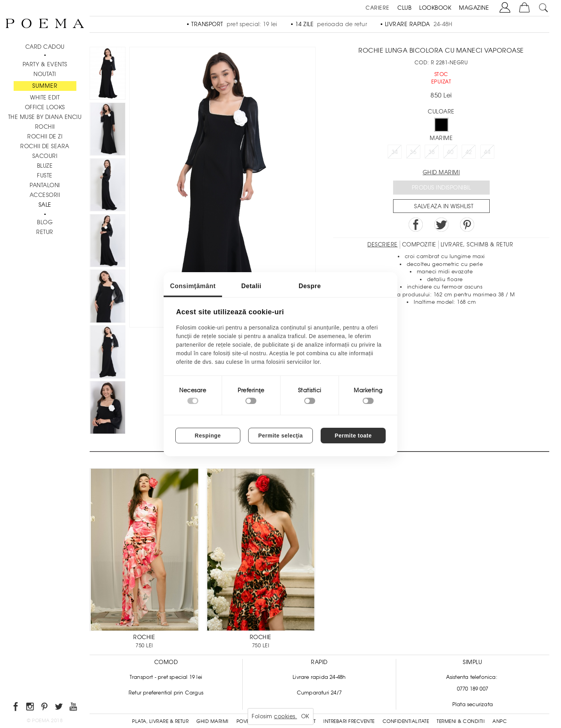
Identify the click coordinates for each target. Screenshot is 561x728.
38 (432, 152)
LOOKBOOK (435, 8)
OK (305, 716)
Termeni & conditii (461, 721)
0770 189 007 (473, 689)
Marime (441, 138)
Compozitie (419, 244)
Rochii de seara (45, 146)
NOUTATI (45, 74)
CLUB (404, 8)
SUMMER (45, 86)
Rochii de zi (45, 136)
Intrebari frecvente (349, 721)
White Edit (45, 97)
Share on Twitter (441, 225)
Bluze (45, 166)
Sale (45, 205)
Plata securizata (473, 704)
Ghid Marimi (213, 721)
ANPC (500, 721)
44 (487, 152)
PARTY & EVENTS (45, 64)
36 (413, 152)
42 (469, 152)
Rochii (45, 127)
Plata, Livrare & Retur (160, 721)
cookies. (285, 716)
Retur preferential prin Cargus (166, 693)
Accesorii (45, 195)
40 (450, 152)
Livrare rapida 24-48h (319, 677)
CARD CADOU (45, 47)
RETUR (45, 232)
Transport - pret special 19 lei (166, 677)
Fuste (45, 175)
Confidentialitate (406, 721)
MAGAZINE (474, 8)
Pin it (467, 225)
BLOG (45, 222)
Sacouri (45, 156)
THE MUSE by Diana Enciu (45, 117)
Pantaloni (45, 185)
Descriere (383, 244)
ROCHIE (144, 637)
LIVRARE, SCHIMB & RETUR (477, 244)
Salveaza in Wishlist (444, 206)
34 (395, 152)
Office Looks (45, 107)
